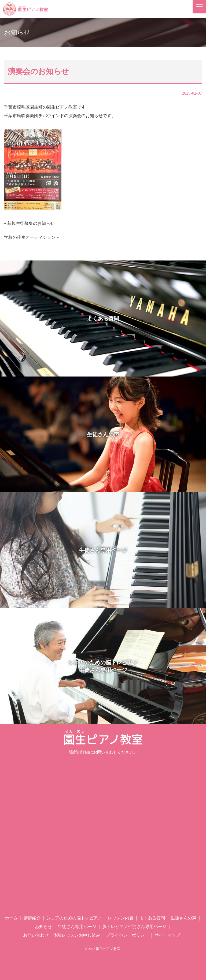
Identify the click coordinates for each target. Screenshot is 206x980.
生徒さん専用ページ (77, 927)
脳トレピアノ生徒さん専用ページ (134, 927)
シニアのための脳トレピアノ (74, 918)
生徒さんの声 (183, 918)
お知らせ (43, 927)
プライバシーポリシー (127, 935)
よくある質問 (152, 918)
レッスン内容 (121, 918)
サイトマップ (167, 935)
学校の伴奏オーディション (30, 237)
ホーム (11, 918)
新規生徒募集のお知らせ (31, 223)
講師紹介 (32, 918)
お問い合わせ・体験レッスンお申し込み (62, 935)
